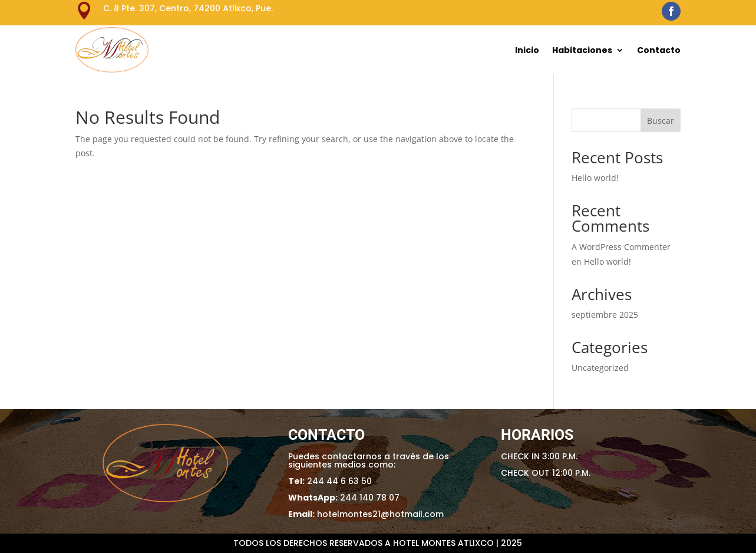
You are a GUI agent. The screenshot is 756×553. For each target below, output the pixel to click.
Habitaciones (582, 50)
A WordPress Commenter (621, 247)
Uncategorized (600, 368)
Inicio (527, 50)
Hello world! (595, 178)
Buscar (661, 121)
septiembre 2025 (605, 315)
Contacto (659, 50)
